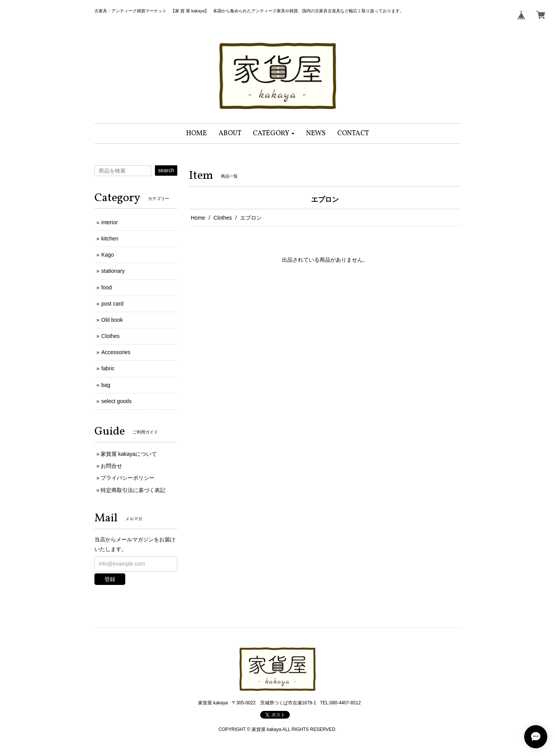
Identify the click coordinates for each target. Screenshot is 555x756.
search (166, 170)
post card (113, 304)
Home (198, 218)
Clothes (223, 218)
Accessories (116, 352)
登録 (110, 579)
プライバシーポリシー (128, 478)
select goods (117, 401)
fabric (108, 368)
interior (110, 222)
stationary (113, 271)
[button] (274, 134)
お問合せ (111, 466)
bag (106, 385)
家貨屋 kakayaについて (129, 454)
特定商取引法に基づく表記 (133, 490)
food (107, 287)
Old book (112, 320)
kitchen (110, 239)
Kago (108, 255)
